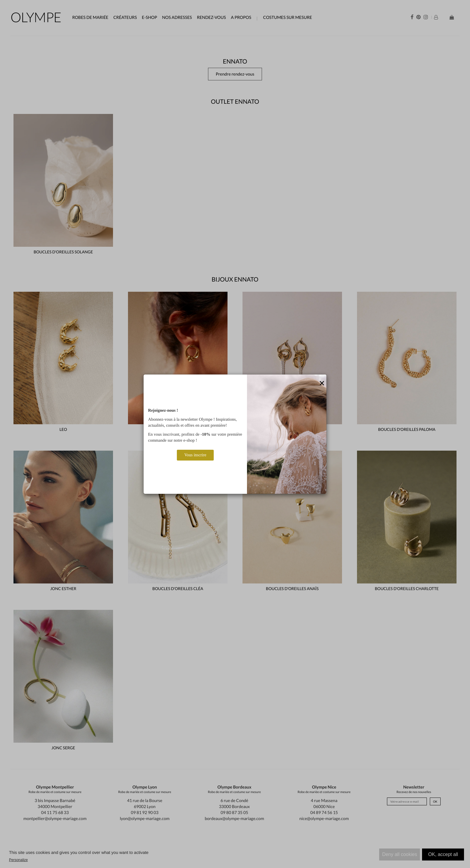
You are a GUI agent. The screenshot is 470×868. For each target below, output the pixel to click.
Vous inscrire (195, 455)
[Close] (322, 383)
